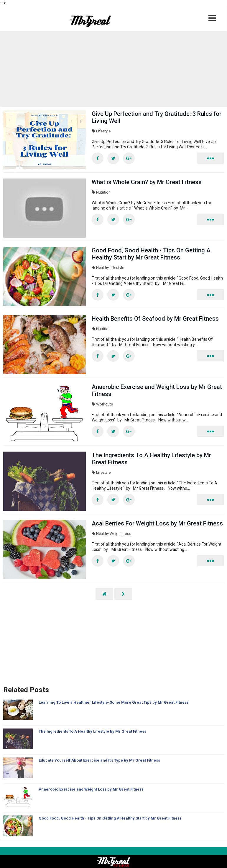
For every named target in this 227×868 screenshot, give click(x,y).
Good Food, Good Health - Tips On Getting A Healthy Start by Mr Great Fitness (151, 254)
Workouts (105, 404)
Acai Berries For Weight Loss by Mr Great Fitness (157, 523)
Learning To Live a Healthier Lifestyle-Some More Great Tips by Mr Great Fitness (114, 702)
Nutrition (103, 192)
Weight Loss (120, 534)
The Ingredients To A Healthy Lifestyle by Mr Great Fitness (92, 731)
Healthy (102, 268)
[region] (113, 69)
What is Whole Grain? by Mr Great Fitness (147, 182)
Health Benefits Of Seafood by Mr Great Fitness (155, 319)
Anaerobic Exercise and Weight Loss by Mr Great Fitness (91, 789)
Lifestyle (103, 131)
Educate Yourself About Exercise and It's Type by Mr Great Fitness (99, 760)
